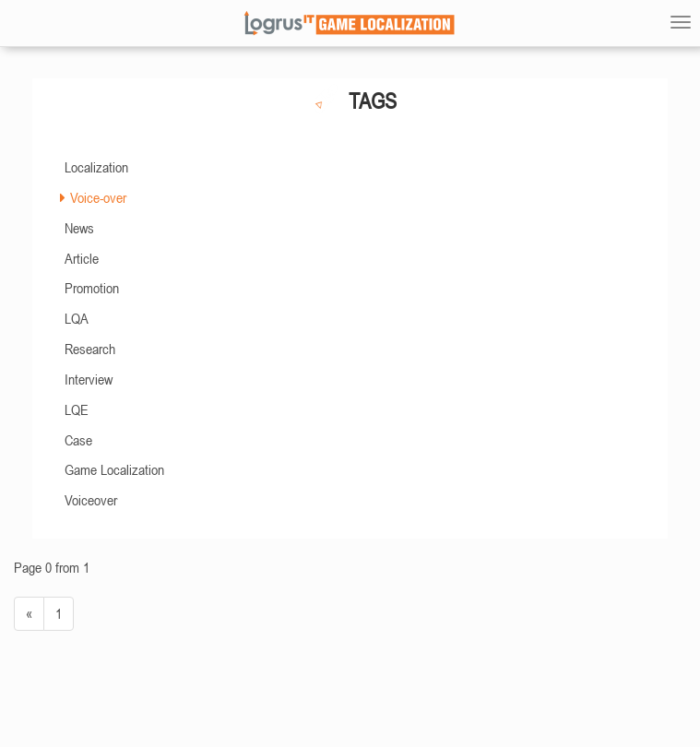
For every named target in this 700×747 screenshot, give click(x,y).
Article (82, 258)
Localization (96, 167)
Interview (89, 379)
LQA (77, 318)
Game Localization (114, 469)
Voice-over (98, 197)
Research (90, 349)
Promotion (92, 288)
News (79, 228)
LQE (77, 409)
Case (78, 440)
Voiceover (91, 500)
